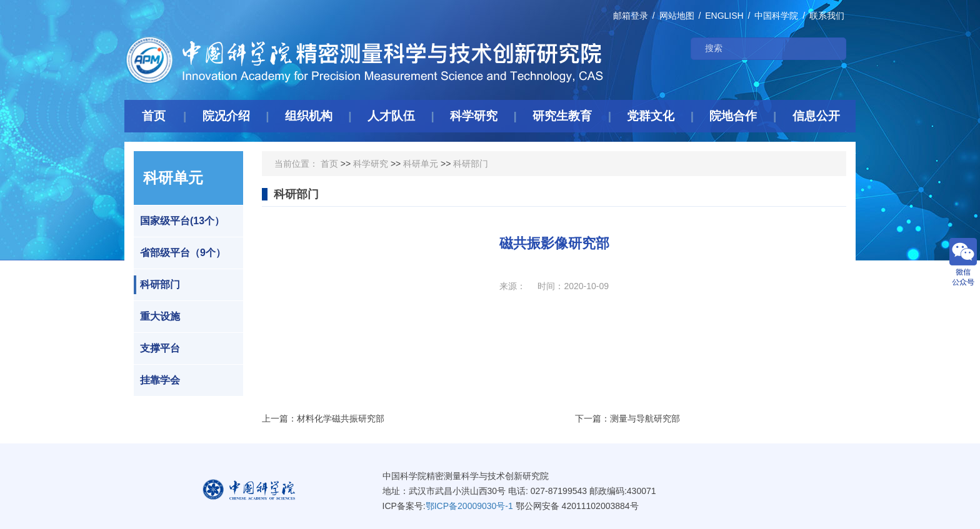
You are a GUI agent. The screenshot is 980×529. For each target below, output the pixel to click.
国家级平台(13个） (179, 221)
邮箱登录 (631, 16)
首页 (329, 164)
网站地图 (677, 16)
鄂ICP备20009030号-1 (469, 506)
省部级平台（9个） (180, 253)
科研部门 (157, 285)
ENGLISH (724, 16)
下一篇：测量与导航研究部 (627, 418)
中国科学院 (776, 16)
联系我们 (827, 16)
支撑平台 (157, 349)
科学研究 (371, 164)
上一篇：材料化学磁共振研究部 (323, 418)
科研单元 (421, 164)
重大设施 (157, 317)
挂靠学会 (157, 380)
